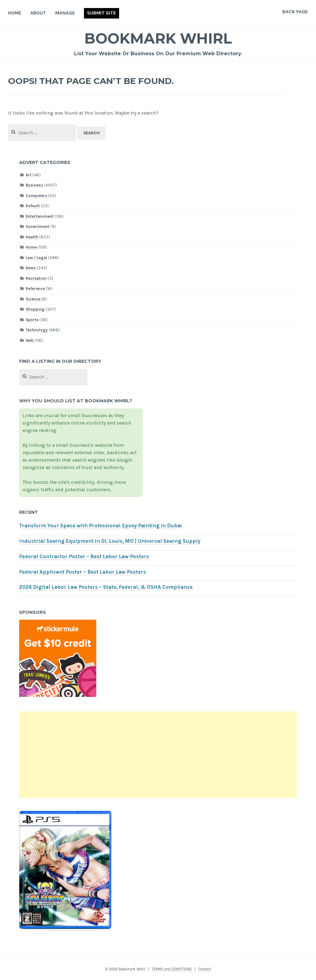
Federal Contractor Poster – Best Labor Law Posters (84, 557)
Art (29, 175)
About (38, 13)
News (31, 268)
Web (30, 340)
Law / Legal (36, 258)
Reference (35, 289)
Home (15, 13)
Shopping (35, 309)
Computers (36, 196)
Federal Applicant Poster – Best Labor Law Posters (83, 572)
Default (33, 206)
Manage (65, 13)
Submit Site (102, 13)
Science (33, 299)
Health (32, 237)
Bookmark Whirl (158, 38)
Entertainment (39, 216)
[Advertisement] (158, 755)
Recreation (36, 278)
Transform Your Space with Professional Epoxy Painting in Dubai (101, 526)
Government (37, 226)
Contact (204, 969)
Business (34, 185)
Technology (37, 330)
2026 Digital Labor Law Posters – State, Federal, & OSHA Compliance (106, 587)
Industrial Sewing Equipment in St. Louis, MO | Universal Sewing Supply (110, 541)
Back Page (295, 12)
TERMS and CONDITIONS (172, 969)
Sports (32, 320)
